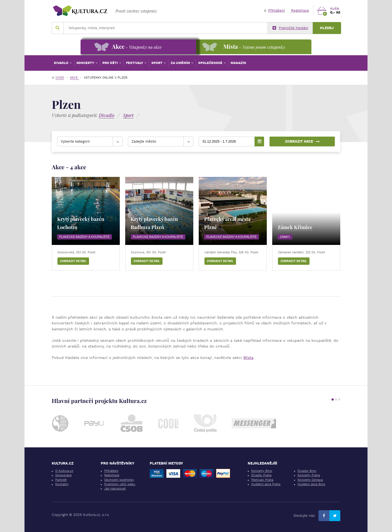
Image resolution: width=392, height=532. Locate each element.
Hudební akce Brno (311, 484)
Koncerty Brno (262, 471)
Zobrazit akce (302, 141)
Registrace (300, 10)
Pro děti (111, 63)
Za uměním (181, 63)
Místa (248, 358)
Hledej (327, 28)
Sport (157, 63)
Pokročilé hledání (290, 28)
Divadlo (62, 63)
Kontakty (62, 484)
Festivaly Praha (262, 480)
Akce (74, 78)
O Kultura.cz (64, 471)
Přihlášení (274, 10)
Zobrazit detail (73, 261)
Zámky (285, 237)
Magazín (238, 63)
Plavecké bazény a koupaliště (85, 237)
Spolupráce (63, 475)
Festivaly (135, 63)
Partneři (61, 480)
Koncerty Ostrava (310, 480)
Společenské (211, 63)
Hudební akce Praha (266, 484)
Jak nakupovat (115, 489)
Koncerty (86, 63)
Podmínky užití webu (120, 484)
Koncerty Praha (309, 475)
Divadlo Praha (261, 475)
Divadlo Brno (307, 471)
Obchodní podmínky (119, 480)
